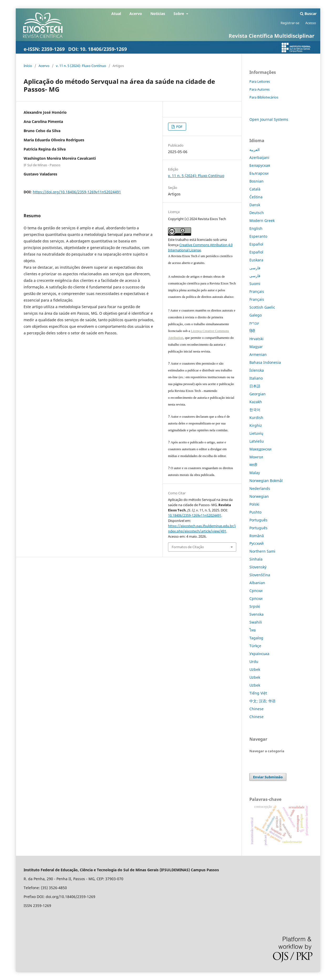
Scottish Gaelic (262, 307)
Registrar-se (290, 23)
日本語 (255, 386)
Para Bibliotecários (264, 97)
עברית (254, 323)
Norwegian (259, 496)
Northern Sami (262, 551)
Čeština (256, 197)
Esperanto (258, 236)
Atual (116, 14)
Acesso (311, 23)
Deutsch (257, 213)
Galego (256, 315)
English (256, 228)
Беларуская (260, 165)
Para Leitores (260, 81)
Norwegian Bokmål (266, 481)
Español (256, 244)
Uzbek (255, 669)
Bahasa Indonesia (265, 362)
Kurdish (256, 418)
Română (257, 536)
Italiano (256, 378)
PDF (179, 127)
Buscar (308, 14)
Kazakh (256, 402)
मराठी (253, 465)
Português (258, 520)
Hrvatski (256, 339)
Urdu (254, 662)
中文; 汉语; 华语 (262, 701)
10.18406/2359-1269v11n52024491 (195, 515)
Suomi (255, 284)
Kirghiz (256, 425)
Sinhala (256, 559)
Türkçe (255, 646)
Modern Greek (262, 221)
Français (257, 291)
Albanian (257, 583)
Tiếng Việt (258, 693)
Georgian (258, 394)
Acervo (136, 14)
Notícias (158, 14)
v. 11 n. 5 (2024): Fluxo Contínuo (81, 66)
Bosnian (256, 181)
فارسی (255, 268)
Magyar (256, 347)
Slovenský (258, 567)
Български (259, 173)
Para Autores (259, 89)
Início (28, 66)
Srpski (255, 606)
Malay (255, 473)
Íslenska (257, 370)
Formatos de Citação (188, 547)
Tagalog (256, 638)
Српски (256, 591)
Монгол (256, 457)
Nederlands (260, 488)
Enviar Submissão (268, 777)
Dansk (255, 205)
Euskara (256, 260)
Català (255, 189)
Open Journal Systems (269, 119)
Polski (254, 504)
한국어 (255, 410)
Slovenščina (260, 575)
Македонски (260, 449)
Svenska (256, 614)
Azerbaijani (259, 157)
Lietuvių (256, 433)
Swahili (256, 622)
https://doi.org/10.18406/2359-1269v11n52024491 (77, 192)
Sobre (179, 14)
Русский (256, 543)
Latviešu (257, 441)
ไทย (253, 630)
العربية (254, 150)
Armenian (258, 354)
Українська (259, 654)
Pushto (255, 512)
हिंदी (252, 331)
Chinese (256, 709)
